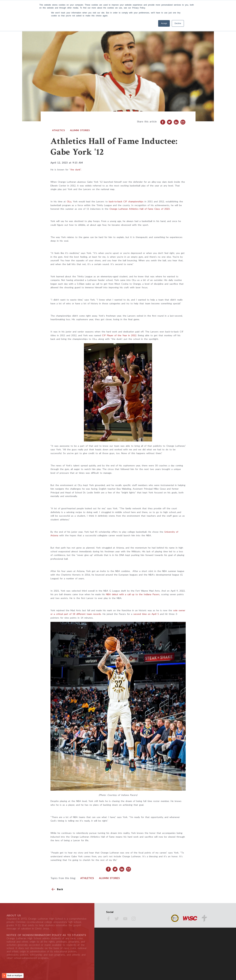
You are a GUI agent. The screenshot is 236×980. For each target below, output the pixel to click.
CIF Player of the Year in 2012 (119, 335)
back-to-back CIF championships (126, 201)
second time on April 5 (147, 614)
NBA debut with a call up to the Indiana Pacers (133, 594)
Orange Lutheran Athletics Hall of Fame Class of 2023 (140, 209)
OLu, (69, 201)
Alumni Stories (80, 130)
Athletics (58, 130)
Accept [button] (164, 23)
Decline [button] (178, 23)
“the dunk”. (75, 169)
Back (60, 889)
